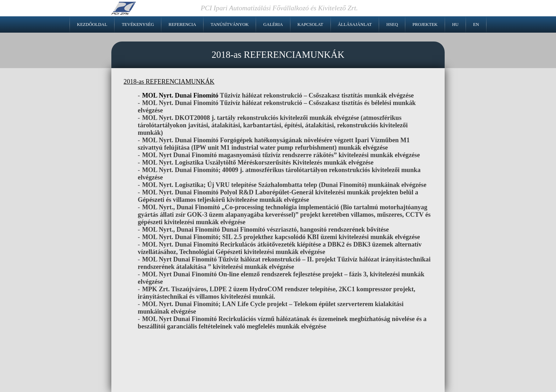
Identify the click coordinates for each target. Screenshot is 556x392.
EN (476, 24)
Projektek (425, 24)
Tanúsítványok (230, 24)
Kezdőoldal (92, 24)
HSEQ (392, 24)
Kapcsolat (310, 24)
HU (455, 24)
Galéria (273, 24)
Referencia (182, 24)
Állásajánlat (355, 24)
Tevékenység (138, 24)
